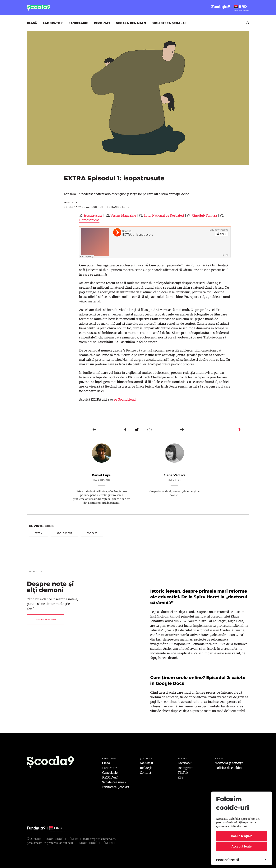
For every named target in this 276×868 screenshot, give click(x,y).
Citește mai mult (45, 619)
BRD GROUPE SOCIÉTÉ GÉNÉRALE (93, 843)
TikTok (183, 773)
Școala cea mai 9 (131, 23)
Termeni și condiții (229, 763)
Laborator (53, 23)
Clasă (32, 23)
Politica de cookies (229, 768)
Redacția (146, 768)
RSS (181, 777)
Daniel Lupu (102, 475)
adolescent (64, 533)
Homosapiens (89, 220)
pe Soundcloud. (125, 399)
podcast (92, 533)
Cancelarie (78, 23)
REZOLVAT (102, 23)
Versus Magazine (124, 215)
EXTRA (38, 533)
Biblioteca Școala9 (169, 23)
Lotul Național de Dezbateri (164, 215)
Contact (146, 773)
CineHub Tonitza (205, 215)
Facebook (185, 763)
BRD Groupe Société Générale (59, 839)
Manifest (147, 763)
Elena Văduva (175, 475)
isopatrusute (93, 215)
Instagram (186, 768)
